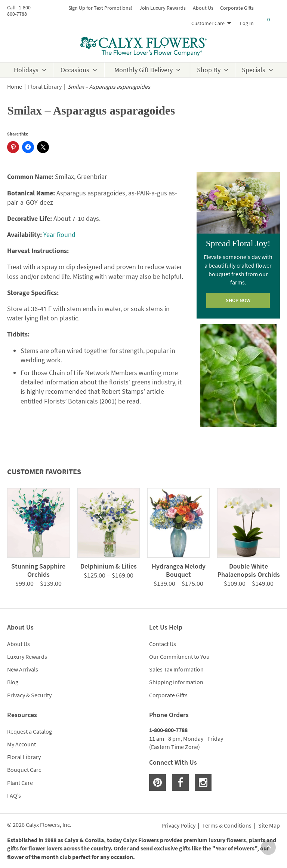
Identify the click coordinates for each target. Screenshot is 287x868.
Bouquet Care (24, 770)
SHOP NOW (238, 300)
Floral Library (45, 87)
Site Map (269, 826)
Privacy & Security (29, 695)
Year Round (59, 234)
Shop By (209, 70)
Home (15, 87)
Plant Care (20, 783)
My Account (21, 744)
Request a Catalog (30, 731)
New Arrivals (23, 669)
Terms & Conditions (227, 826)
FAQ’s (14, 795)
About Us (203, 8)
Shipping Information (176, 682)
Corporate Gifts (237, 8)
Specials (254, 70)
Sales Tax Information (176, 669)
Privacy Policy (178, 826)
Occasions (75, 70)
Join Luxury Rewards (163, 8)
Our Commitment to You (179, 657)
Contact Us (163, 644)
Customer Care (208, 23)
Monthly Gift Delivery (143, 70)
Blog (13, 682)
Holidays (26, 70)
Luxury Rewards (27, 657)
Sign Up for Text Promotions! (100, 8)
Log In (247, 23)
